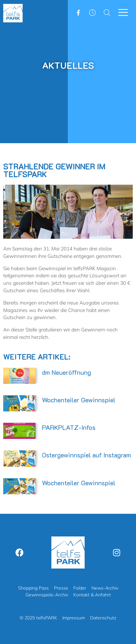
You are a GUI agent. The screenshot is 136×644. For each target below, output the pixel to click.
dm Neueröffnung (67, 372)
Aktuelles (68, 65)
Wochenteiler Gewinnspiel (79, 400)
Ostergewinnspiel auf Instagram (87, 455)
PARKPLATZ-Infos (69, 427)
